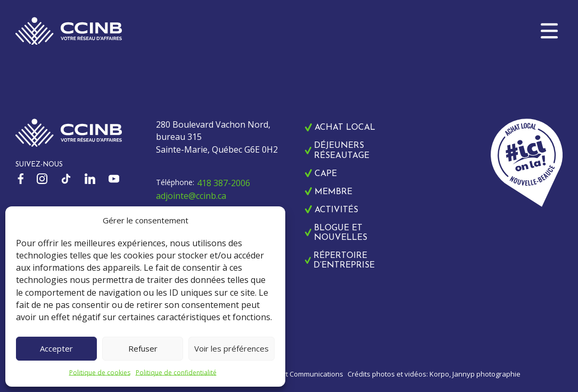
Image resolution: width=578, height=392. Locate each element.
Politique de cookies (100, 373)
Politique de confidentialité (176, 373)
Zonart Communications (305, 374)
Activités (336, 210)
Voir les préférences (232, 348)
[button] (549, 31)
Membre (333, 192)
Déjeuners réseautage (342, 151)
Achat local (345, 128)
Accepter (56, 348)
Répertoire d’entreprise (344, 261)
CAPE (326, 174)
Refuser (143, 348)
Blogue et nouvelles (341, 233)
